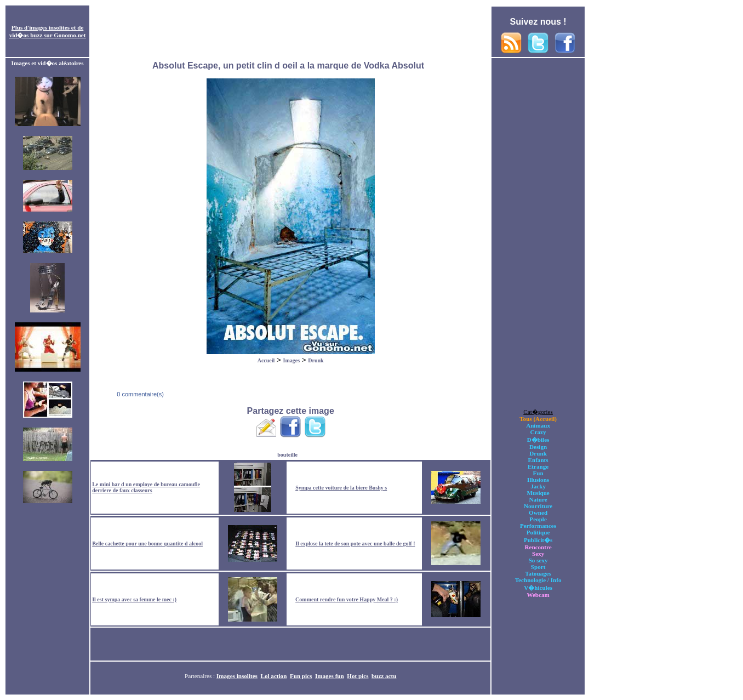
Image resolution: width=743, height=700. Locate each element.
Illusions (538, 480)
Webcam (538, 595)
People (538, 519)
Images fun (330, 676)
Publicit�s (538, 540)
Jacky (538, 486)
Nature (538, 499)
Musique (538, 493)
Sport (538, 567)
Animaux (538, 425)
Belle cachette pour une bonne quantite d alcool (147, 544)
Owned (538, 513)
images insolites (49, 27)
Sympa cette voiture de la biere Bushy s (341, 488)
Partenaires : (201, 676)
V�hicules (538, 588)
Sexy (538, 554)
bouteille (287, 455)
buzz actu (384, 676)
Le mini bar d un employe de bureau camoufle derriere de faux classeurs (146, 487)
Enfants (538, 460)
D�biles (538, 440)
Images (292, 360)
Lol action (274, 676)
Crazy (538, 432)
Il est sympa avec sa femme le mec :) (134, 599)
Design (538, 447)
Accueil (266, 360)
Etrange (538, 466)
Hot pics (358, 676)
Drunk (316, 360)
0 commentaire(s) (139, 394)
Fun (538, 473)
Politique (538, 532)
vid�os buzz (26, 35)
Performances (538, 526)
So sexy (538, 560)
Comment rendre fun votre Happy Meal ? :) (347, 599)
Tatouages (538, 573)
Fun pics (301, 676)
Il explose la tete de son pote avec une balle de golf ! (355, 544)
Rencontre (538, 547)
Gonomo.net (70, 35)
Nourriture (538, 506)
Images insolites (237, 676)
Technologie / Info (538, 580)
